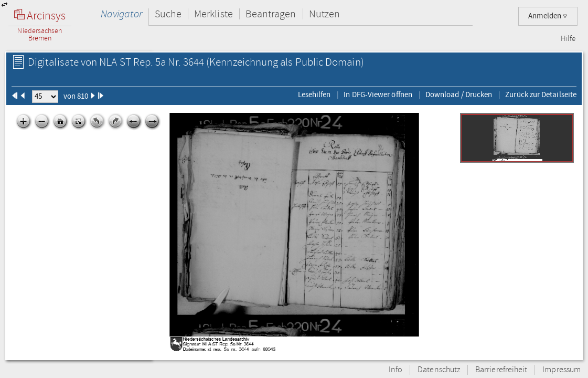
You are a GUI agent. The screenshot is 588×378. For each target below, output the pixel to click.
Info (395, 370)
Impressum (562, 370)
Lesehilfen (314, 94)
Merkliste (213, 14)
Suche (168, 14)
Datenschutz (439, 370)
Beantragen (271, 14)
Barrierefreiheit (501, 370)
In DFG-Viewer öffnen (378, 94)
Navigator (121, 14)
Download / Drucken (459, 94)
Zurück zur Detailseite (541, 94)
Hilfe (568, 39)
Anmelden (548, 16)
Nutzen (324, 14)
